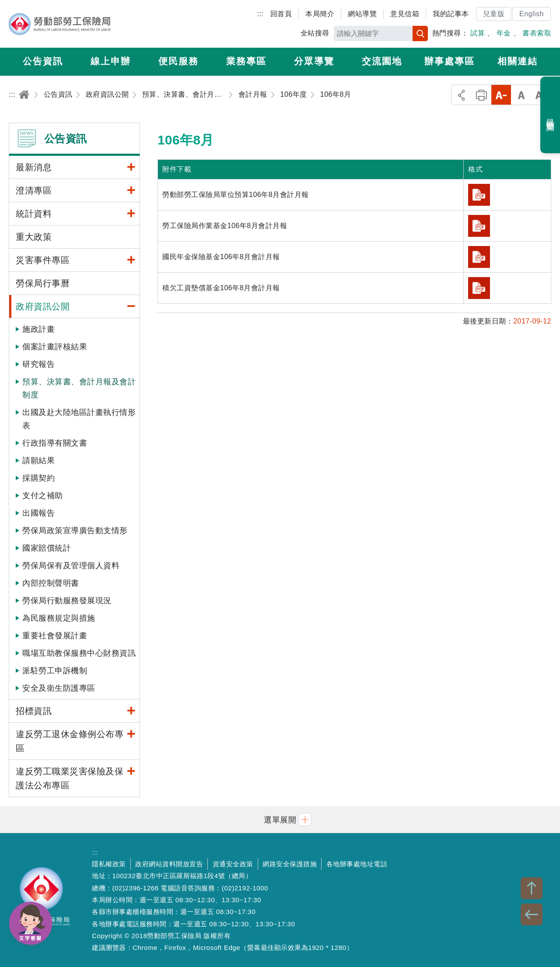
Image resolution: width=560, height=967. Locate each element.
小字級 (501, 95)
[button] (280, 819)
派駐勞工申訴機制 (55, 671)
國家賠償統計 (47, 548)
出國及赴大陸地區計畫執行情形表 (79, 419)
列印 (481, 95)
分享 (461, 95)
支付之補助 (43, 496)
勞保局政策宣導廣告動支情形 (75, 531)
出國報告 (38, 513)
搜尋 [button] (420, 33)
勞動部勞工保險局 (60, 24)
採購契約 (38, 478)
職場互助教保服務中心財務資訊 (79, 653)
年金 (504, 33)
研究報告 (38, 364)
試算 (478, 33)
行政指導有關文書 (55, 443)
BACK (532, 914)
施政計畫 (38, 329)
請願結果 (38, 461)
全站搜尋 (315, 33)
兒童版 (494, 14)
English (532, 14)
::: (261, 14)
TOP (532, 888)
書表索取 (537, 33)
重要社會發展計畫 (55, 636)
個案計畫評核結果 (55, 347)
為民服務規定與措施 (59, 618)
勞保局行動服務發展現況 (67, 601)
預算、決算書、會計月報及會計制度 (79, 388)
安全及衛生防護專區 (59, 688)
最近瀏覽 (551, 115)
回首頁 (281, 14)
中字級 (521, 95)
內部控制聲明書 (51, 583)
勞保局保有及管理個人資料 (71, 566)
